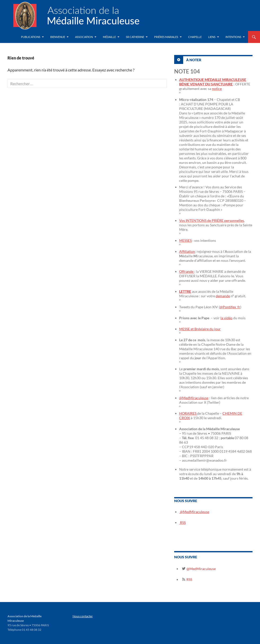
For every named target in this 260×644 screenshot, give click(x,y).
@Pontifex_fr (230, 307)
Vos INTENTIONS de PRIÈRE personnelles (212, 220)
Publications (31, 37)
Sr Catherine (135, 37)
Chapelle (195, 37)
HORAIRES (188, 413)
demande (223, 296)
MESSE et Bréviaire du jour (200, 329)
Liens (212, 37)
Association (84, 37)
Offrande (187, 271)
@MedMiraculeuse (194, 398)
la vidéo (226, 318)
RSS (182, 522)
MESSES (185, 240)
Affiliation (187, 251)
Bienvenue (58, 37)
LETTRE (185, 291)
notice (217, 89)
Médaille (109, 37)
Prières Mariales (166, 37)
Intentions (233, 37)
